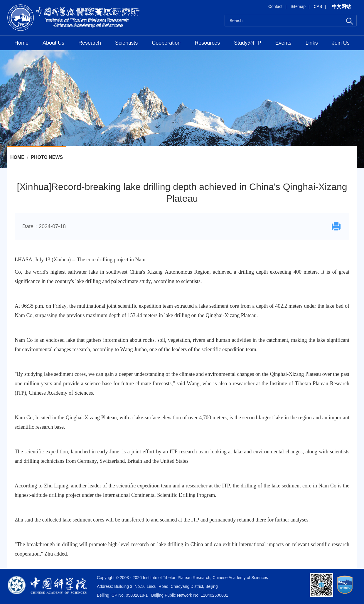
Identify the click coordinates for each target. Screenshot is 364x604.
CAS (318, 6)
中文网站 (341, 7)
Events (283, 43)
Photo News (47, 157)
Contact (275, 6)
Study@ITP (247, 43)
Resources (207, 43)
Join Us (341, 43)
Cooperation (166, 43)
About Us (53, 43)
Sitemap (298, 6)
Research (90, 43)
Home (21, 43)
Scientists (126, 43)
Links (312, 43)
